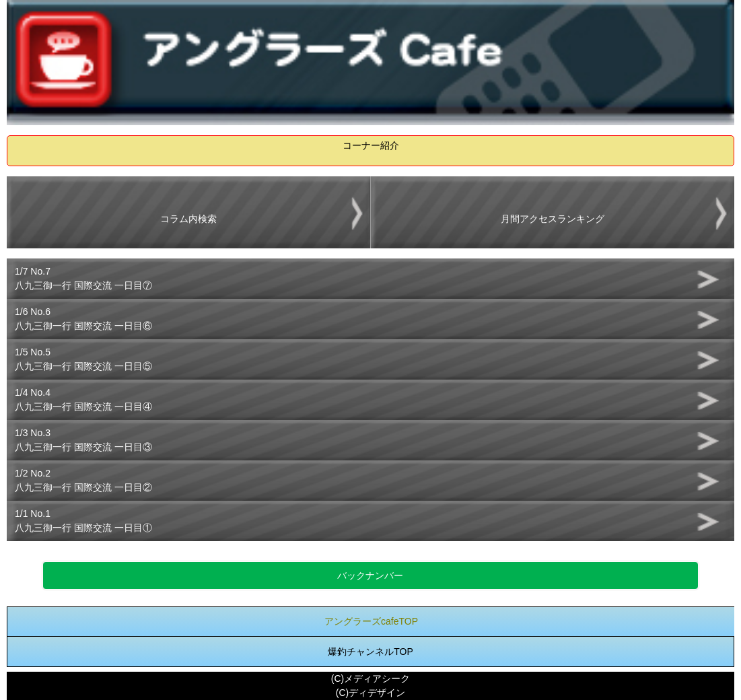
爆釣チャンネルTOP (370, 652)
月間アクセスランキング (553, 219)
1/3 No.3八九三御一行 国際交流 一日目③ (83, 440)
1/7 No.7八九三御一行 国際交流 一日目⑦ (83, 278)
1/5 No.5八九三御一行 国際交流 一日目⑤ (83, 359)
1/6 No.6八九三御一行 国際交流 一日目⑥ (83, 319)
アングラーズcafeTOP (371, 621)
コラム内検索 (188, 219)
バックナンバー (370, 575)
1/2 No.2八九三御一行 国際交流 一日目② (83, 480)
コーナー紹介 (371, 145)
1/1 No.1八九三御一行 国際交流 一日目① (83, 521)
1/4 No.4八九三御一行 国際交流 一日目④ (83, 399)
